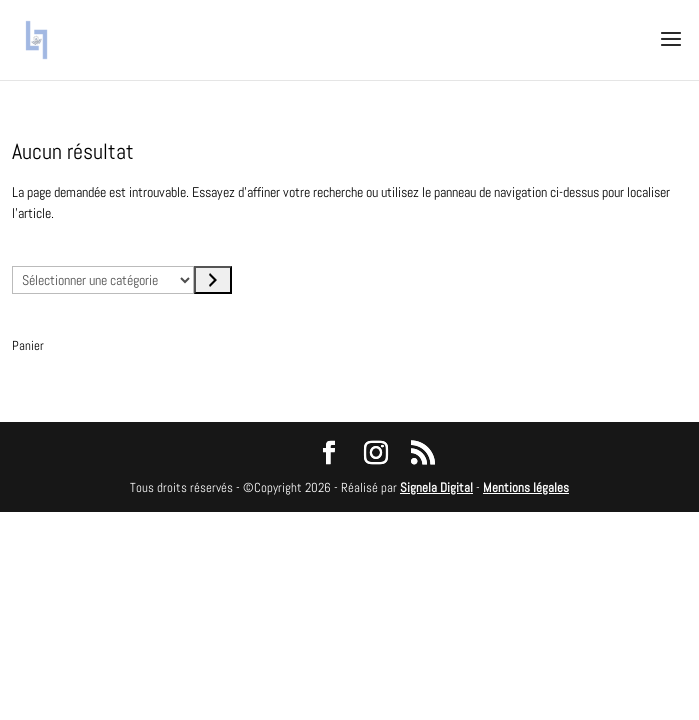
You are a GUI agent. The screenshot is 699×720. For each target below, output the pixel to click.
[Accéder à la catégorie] (213, 280)
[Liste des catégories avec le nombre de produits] (103, 280)
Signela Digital (436, 487)
